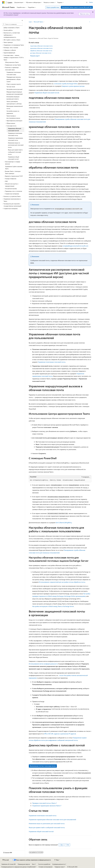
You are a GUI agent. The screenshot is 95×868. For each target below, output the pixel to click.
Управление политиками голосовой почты (52, 362)
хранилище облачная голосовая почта (41, 48)
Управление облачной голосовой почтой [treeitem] (15, 130)
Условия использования (46, 867)
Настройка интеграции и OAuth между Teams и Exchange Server (53, 606)
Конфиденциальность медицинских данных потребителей (18, 867)
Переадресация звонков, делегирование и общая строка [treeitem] (14, 79)
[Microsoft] (3, 2)
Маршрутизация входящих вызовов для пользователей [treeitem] (15, 93)
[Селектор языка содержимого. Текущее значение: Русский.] (6, 860)
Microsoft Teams (38, 22)
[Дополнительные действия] (90, 22)
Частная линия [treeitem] (11, 87)
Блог (33, 864)
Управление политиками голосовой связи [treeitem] (14, 73)
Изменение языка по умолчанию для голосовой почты (47, 823)
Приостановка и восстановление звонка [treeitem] (13, 117)
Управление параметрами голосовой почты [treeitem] (15, 139)
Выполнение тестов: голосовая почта (43, 766)
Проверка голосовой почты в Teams (44, 803)
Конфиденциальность (59, 864)
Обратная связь (84, 14)
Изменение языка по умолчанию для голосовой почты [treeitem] (16, 145)
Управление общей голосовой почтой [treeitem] (14, 158)
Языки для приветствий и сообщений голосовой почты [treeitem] (15, 152)
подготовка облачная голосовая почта (41, 46)
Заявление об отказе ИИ (8, 864)
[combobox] (12, 24)
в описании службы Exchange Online (66, 84)
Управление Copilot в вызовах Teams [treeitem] (14, 168)
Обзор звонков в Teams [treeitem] (12, 62)
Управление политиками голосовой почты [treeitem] (15, 134)
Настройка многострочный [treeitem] (14, 89)
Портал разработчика (53, 7)
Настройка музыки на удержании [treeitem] (13, 112)
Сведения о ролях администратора (73, 86)
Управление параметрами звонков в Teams (46, 806)
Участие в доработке (44, 864)
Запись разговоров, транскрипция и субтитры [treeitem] (14, 103)
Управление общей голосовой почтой (47, 93)
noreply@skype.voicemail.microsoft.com (75, 246)
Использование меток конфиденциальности (43, 664)
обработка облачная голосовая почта (41, 51)
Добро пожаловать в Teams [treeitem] (12, 28)
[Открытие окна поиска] (87, 2)
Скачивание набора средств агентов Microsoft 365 (77, 7)
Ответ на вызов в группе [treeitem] (14, 84)
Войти (91, 2)
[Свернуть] (22, 20)
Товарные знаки (59, 867)
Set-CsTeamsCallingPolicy (64, 523)
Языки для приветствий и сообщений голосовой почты (47, 827)
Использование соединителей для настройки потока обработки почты (62, 582)
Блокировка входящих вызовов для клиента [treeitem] (13, 98)
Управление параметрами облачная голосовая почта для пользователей (52, 819)
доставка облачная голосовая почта (41, 53)
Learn (30, 22)
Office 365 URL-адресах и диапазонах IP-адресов (60, 734)
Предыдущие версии (24, 864)
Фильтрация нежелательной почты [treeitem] (15, 107)
